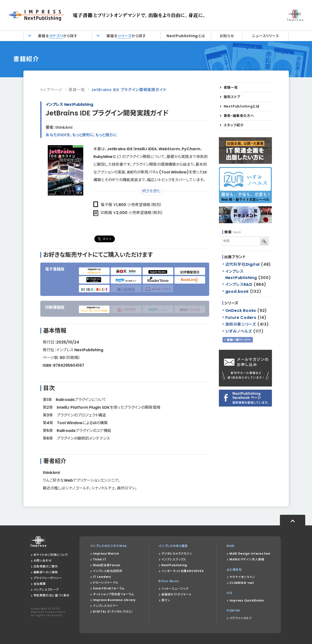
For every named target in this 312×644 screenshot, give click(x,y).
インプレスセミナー (106, 606)
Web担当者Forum (107, 565)
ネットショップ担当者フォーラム (113, 594)
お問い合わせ (43, 561)
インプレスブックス (174, 559)
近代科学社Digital (243, 264)
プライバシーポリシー (48, 578)
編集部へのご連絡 (46, 572)
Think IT (100, 559)
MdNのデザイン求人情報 (247, 559)
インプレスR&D (239, 284)
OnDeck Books (241, 311)
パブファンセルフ (240, 618)
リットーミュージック (175, 589)
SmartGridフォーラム (109, 588)
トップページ (51, 90)
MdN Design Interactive (250, 554)
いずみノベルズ (239, 331)
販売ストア (232, 97)
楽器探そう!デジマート (177, 594)
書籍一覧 (77, 90)
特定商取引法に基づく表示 (52, 595)
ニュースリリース (265, 36)
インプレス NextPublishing (69, 104)
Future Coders (241, 318)
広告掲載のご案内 (46, 566)
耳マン (166, 600)
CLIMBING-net (242, 583)
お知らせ (227, 36)
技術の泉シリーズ (241, 324)
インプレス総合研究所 (108, 571)
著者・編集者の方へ (239, 116)
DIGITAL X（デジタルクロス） (113, 612)
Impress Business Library (114, 600)
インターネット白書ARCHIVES (183, 571)
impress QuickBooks (247, 600)
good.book (237, 291)
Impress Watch (106, 554)
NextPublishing (174, 565)
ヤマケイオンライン (242, 577)
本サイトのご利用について (51, 555)
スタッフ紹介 (234, 125)
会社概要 (40, 584)
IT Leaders (102, 577)
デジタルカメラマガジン (177, 554)
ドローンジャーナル (106, 583)
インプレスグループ (46, 590)
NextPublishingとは (186, 36)
